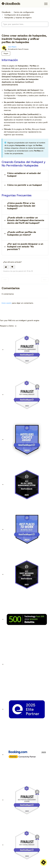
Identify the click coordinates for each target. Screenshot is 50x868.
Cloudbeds (6, 12)
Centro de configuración (24, 12)
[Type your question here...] (25, 24)
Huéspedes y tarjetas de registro (18, 18)
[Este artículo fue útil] (6, 267)
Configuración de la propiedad (17, 15)
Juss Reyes (12, 47)
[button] (46, 4)
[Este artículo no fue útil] (12, 267)
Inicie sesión (7, 303)
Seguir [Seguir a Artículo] (6, 53)
